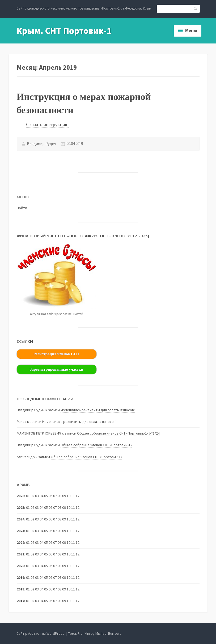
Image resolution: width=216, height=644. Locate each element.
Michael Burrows (108, 633)
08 (60, 519)
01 (28, 496)
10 (69, 566)
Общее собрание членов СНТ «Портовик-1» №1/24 (118, 433)
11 (73, 519)
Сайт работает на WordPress (40, 633)
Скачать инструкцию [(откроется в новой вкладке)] (47, 125)
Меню (191, 30)
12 (78, 519)
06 (50, 554)
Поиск (196, 8)
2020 (20, 566)
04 (41, 519)
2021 (20, 554)
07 (55, 507)
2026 (20, 496)
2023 (20, 531)
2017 (20, 601)
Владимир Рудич (41, 144)
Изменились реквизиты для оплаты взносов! (98, 410)
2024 (20, 519)
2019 (20, 577)
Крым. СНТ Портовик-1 (64, 31)
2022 (20, 542)
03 (37, 531)
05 (46, 554)
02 (32, 519)
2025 (20, 507)
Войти (22, 208)
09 (64, 542)
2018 (20, 589)
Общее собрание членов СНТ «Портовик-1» (96, 445)
